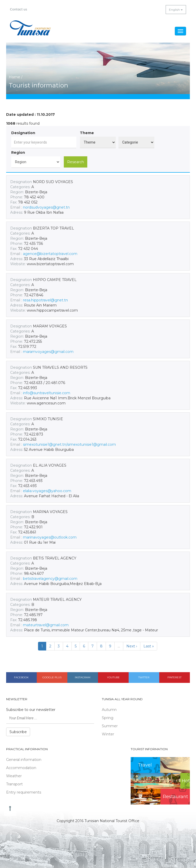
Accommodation (21, 768)
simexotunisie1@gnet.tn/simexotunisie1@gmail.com (69, 444)
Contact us (19, 9)
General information (24, 760)
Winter (108, 734)
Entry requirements (24, 792)
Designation (23, 133)
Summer (110, 726)
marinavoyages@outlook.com (50, 537)
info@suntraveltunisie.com (47, 393)
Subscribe (18, 732)
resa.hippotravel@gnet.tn (45, 300)
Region (18, 152)
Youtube (113, 677)
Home (14, 77)
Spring (108, 718)
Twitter (144, 677)
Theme (87, 133)
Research (76, 162)
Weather (14, 776)
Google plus (52, 677)
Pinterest (174, 677)
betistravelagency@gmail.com (50, 579)
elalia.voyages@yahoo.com (47, 491)
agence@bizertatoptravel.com (50, 254)
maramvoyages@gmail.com (48, 352)
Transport (14, 784)
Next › (132, 646)
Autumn (109, 710)
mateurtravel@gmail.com (46, 625)
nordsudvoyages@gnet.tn (46, 207)
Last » (149, 646)
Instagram (83, 677)
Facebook (21, 677)
